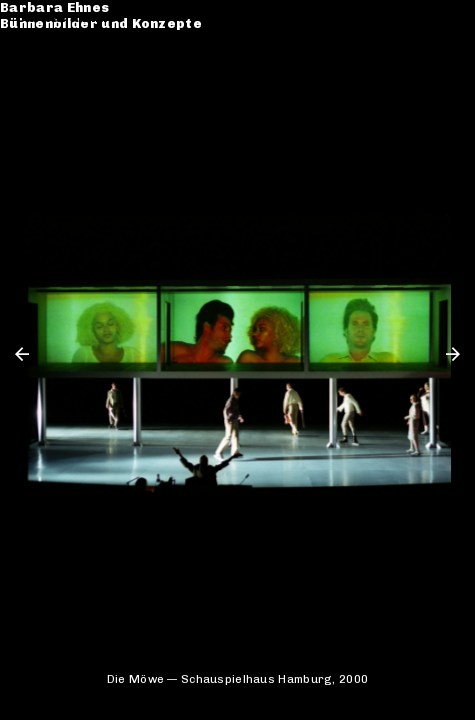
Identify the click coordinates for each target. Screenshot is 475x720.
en (451, 17)
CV (26, 77)
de (423, 17)
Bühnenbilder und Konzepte (117, 34)
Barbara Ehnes (70, 17)
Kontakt (45, 93)
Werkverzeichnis (78, 60)
